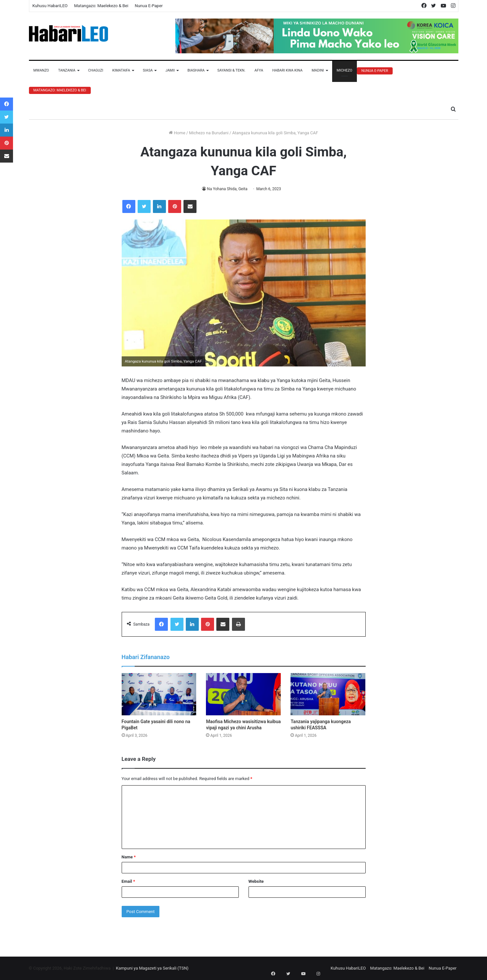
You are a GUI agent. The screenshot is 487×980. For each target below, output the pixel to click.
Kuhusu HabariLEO (50, 6)
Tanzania (67, 70)
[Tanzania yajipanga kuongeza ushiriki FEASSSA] (328, 694)
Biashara (196, 70)
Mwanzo (41, 70)
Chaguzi (96, 70)
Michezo (345, 70)
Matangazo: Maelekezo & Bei (101, 6)
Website (256, 881)
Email (129, 881)
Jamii (170, 70)
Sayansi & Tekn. (231, 70)
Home (177, 133)
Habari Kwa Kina (287, 70)
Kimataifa (121, 70)
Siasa (148, 70)
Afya (259, 70)
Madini (318, 70)
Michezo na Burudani (209, 133)
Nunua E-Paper (149, 6)
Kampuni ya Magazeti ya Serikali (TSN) (152, 968)
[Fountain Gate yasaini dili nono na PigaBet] (159, 694)
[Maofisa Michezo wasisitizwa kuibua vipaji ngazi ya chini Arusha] (243, 694)
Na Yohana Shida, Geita (227, 189)
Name (129, 857)
